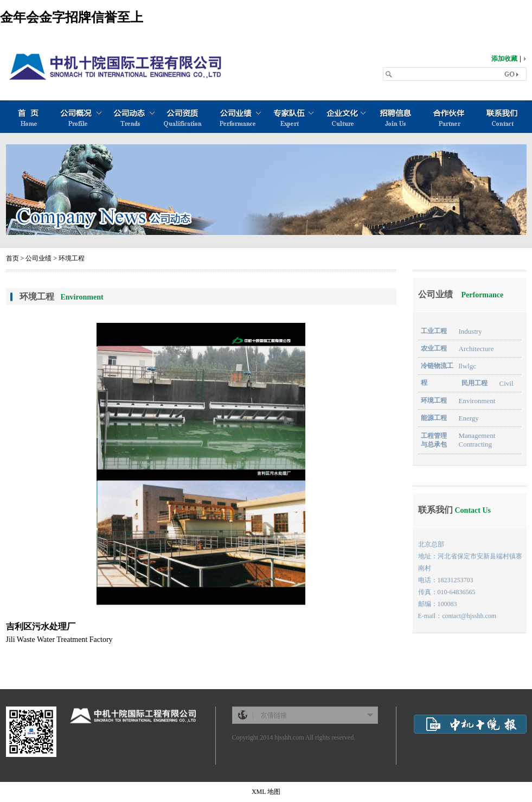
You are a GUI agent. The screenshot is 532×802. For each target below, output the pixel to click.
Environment (477, 401)
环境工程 (72, 258)
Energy (469, 418)
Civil (507, 383)
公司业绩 (39, 258)
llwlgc (468, 366)
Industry (470, 331)
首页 (12, 258)
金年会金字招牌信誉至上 (72, 17)
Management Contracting (477, 440)
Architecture (476, 349)
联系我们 (455, 510)
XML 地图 (266, 792)
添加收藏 (504, 59)
